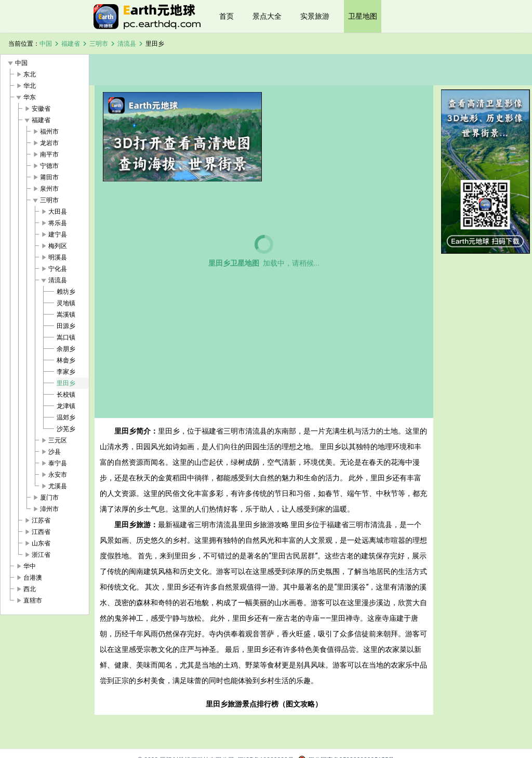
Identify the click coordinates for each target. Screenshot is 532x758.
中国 (46, 44)
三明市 (99, 44)
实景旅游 (315, 16)
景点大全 (267, 16)
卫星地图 (363, 16)
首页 (227, 16)
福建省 (71, 44)
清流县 (127, 44)
